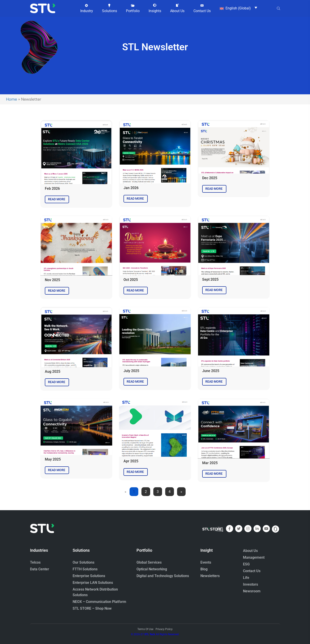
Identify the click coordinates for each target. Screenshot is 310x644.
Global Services (149, 562)
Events (206, 562)
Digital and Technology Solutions (163, 576)
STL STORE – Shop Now (92, 608)
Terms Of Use (145, 629)
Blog (204, 569)
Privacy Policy (164, 629)
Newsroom (252, 591)
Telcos (35, 562)
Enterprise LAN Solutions (93, 583)
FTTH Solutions (85, 569)
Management (254, 557)
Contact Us (252, 571)
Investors (250, 584)
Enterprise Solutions (89, 576)
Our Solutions (83, 562)
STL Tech (150, 634)
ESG (246, 564)
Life (246, 578)
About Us (250, 551)
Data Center (40, 569)
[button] (87, 8)
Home (12, 99)
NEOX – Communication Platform (99, 602)
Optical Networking (152, 569)
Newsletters (210, 576)
